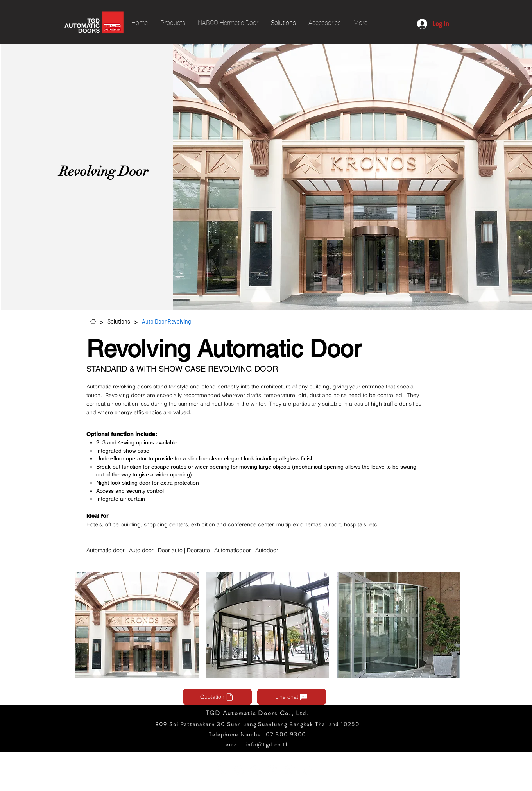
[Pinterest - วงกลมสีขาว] (273, 769)
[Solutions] (119, 321)
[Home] (93, 321)
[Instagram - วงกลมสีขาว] (255, 769)
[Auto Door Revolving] (166, 321)
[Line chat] (292, 697)
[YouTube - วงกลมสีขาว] (238, 769)
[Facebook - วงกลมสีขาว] (221, 769)
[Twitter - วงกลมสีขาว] (307, 769)
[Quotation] (217, 697)
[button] (137, 625)
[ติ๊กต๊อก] (290, 769)
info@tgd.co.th (267, 744)
